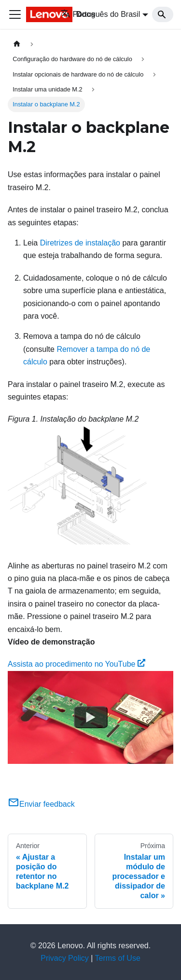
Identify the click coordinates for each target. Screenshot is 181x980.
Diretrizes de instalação (80, 243)
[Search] (163, 14)
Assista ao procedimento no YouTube (77, 664)
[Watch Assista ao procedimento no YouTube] (91, 717)
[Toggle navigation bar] (15, 14)
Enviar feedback (41, 804)
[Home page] (17, 44)
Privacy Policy (65, 958)
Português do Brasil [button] (101, 14)
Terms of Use (118, 958)
